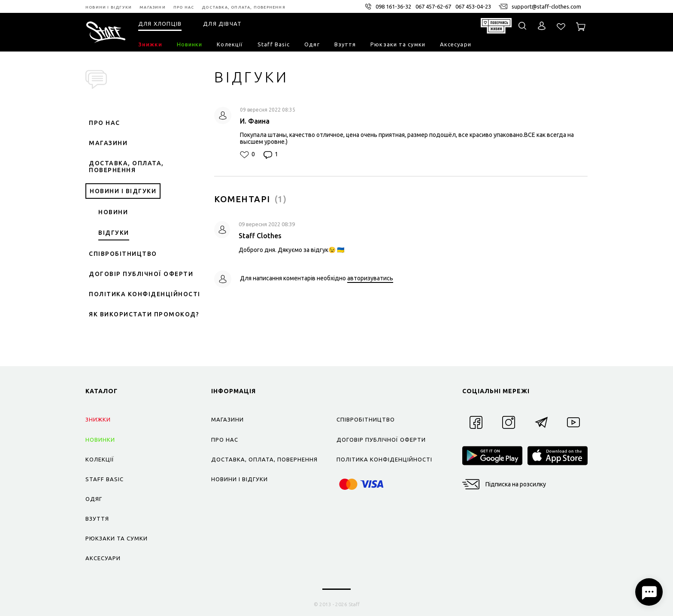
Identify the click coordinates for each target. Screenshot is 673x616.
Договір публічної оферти (141, 274)
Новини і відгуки (123, 191)
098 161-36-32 (393, 6)
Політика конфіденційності (145, 294)
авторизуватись (370, 278)
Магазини (108, 143)
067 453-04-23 (473, 6)
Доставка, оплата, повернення (126, 167)
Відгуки (114, 233)
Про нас (105, 123)
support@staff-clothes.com (546, 6)
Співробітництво (123, 254)
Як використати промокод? (144, 314)
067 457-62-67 (433, 6)
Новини (113, 212)
